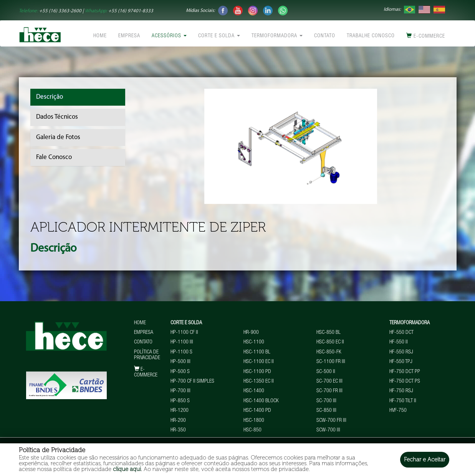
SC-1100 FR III (331, 362)
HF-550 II (399, 342)
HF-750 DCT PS (405, 381)
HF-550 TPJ (401, 362)
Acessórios (169, 36)
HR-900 (251, 333)
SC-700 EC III (329, 381)
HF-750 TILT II (403, 401)
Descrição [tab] (50, 97)
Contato (325, 36)
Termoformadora (277, 36)
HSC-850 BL (329, 333)
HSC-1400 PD (257, 411)
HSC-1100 (254, 342)
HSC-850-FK (329, 352)
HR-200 (178, 421)
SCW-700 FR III (331, 421)
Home (100, 36)
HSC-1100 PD (257, 372)
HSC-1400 (254, 391)
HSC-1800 (254, 421)
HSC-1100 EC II (259, 362)
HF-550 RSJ (401, 352)
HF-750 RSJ (401, 391)
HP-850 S (180, 401)
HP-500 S (180, 372)
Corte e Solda (219, 36)
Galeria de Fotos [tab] (58, 137)
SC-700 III (326, 401)
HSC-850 (252, 430)
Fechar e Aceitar (425, 459)
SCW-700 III (328, 430)
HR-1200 (180, 411)
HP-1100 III (182, 342)
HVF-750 (398, 411)
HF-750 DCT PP (405, 372)
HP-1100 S (181, 352)
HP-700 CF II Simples (192, 381)
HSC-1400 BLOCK (261, 401)
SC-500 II (326, 372)
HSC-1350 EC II (259, 381)
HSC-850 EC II (330, 342)
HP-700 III (180, 391)
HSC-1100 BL (257, 352)
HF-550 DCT (401, 333)
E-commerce (426, 36)
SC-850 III (326, 411)
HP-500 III (180, 362)
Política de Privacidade (147, 355)
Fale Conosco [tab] (54, 157)
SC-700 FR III (329, 391)
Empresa (129, 36)
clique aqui (127, 469)
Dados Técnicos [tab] (57, 117)
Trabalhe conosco (371, 36)
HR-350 (178, 430)
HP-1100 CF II (184, 333)
